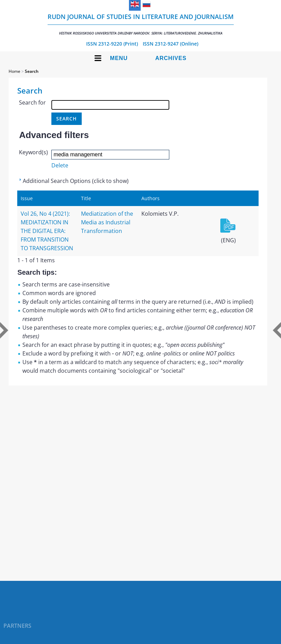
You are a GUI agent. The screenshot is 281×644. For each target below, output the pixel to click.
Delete (60, 165)
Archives (171, 58)
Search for (32, 103)
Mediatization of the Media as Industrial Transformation (107, 222)
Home (14, 71)
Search (32, 71)
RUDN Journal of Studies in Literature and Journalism (141, 24)
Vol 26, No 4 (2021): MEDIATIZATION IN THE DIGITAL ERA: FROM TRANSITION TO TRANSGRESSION (47, 231)
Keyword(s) (33, 152)
